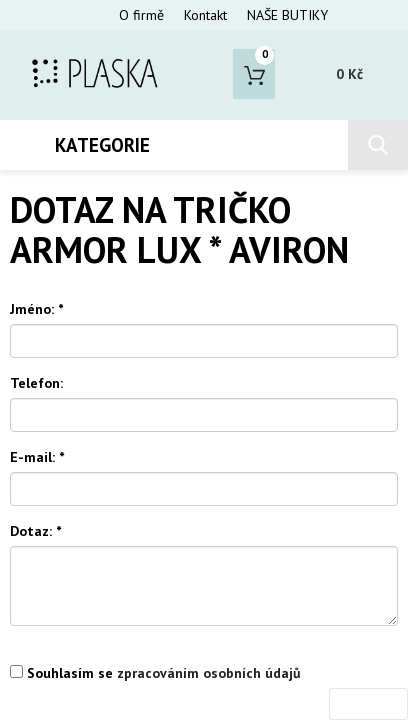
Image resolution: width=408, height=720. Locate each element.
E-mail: (37, 457)
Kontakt (205, 15)
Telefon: (36, 383)
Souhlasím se (155, 673)
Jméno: (36, 309)
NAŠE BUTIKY (287, 15)
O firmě (141, 15)
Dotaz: (35, 531)
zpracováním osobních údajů (209, 673)
